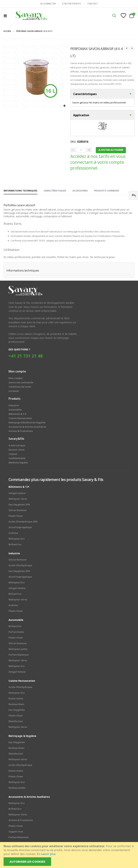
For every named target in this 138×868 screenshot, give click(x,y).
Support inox (16, 832)
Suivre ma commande (21, 383)
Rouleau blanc (17, 705)
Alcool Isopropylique (20, 528)
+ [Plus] (89, 151)
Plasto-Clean (16, 517)
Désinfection (16, 722)
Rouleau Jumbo (17, 789)
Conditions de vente (20, 388)
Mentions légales (18, 463)
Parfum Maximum (19, 656)
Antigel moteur (17, 494)
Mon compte (16, 379)
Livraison (14, 392)
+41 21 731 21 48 (26, 357)
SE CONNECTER (48, 4)
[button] (64, 106)
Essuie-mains (16, 699)
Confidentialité (17, 459)
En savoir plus (46, 854)
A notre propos (17, 446)
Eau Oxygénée (17, 711)
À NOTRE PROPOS (71, 4)
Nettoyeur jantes (18, 650)
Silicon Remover (18, 511)
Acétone (13, 534)
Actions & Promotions (21, 821)
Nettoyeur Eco (17, 540)
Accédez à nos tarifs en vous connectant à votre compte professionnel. (98, 163)
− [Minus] (73, 151)
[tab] (20, 191)
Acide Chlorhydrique (20, 566)
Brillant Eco (15, 545)
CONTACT (93, 4)
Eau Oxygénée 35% (19, 505)
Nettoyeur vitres (18, 500)
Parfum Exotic (16, 633)
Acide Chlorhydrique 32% (23, 522)
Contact (13, 455)
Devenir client (16, 451)
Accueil (7, 31)
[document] (69, 855)
